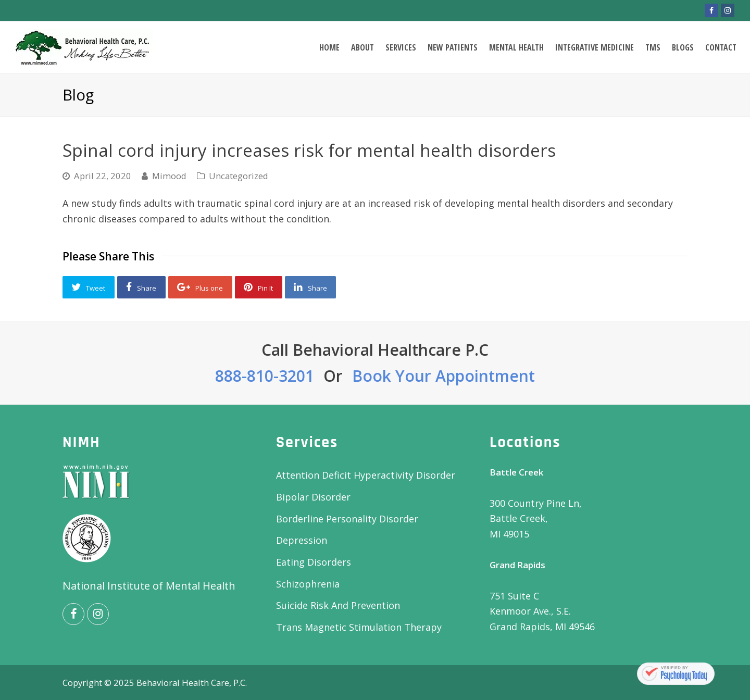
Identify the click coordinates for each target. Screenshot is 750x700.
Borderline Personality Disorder (347, 519)
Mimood (169, 176)
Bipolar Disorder (313, 497)
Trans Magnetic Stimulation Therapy (359, 627)
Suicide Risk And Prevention (338, 605)
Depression (302, 540)
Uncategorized (239, 176)
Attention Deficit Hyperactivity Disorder (366, 475)
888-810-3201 (265, 376)
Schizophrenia (308, 584)
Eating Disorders (314, 562)
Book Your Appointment (443, 376)
